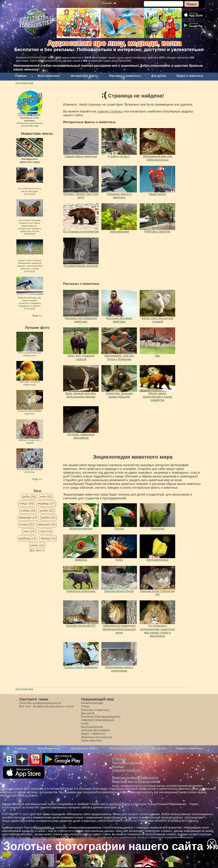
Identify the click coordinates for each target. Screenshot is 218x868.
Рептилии (157, 529)
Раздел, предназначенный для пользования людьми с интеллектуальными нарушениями (157, 786)
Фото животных (49, 76)
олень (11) (37, 545)
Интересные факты (85, 76)
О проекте (119, 759)
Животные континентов (96, 737)
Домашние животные (81, 591)
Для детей (159, 76)
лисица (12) (48, 538)
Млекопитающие (81, 529)
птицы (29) (27, 503)
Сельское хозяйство (127, 770)
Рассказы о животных (125, 76)
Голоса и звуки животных (81, 667)
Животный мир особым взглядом (136, 781)
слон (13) (45, 531)
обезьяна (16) (46, 524)
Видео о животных (190, 76)
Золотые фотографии (95, 730)
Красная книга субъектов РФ (157, 593)
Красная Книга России (119, 591)
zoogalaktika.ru (45, 828)
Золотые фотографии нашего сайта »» (109, 846)
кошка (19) (26, 524)
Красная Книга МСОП (81, 626)
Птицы (119, 529)
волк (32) (46, 497)
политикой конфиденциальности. (172, 838)
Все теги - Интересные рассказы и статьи (47, 706)
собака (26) (28, 511)
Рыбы (119, 560)
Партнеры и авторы (126, 763)
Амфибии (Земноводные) (98, 720)
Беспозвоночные (158, 560)
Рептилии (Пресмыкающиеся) (101, 717)
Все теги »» (37, 550)
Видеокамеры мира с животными (119, 669)
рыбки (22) (47, 511)
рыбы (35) (29, 497)
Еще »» (37, 316)
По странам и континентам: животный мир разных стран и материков (157, 631)
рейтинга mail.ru (120, 804)
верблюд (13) (27, 538)
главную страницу (110, 111)
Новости (118, 766)
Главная (21, 76)
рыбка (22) (49, 517)
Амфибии (81, 560)
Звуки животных (92, 741)
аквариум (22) (28, 517)
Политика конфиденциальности (40, 703)
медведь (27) (46, 503)
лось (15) (29, 531)
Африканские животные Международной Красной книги (119, 629)
